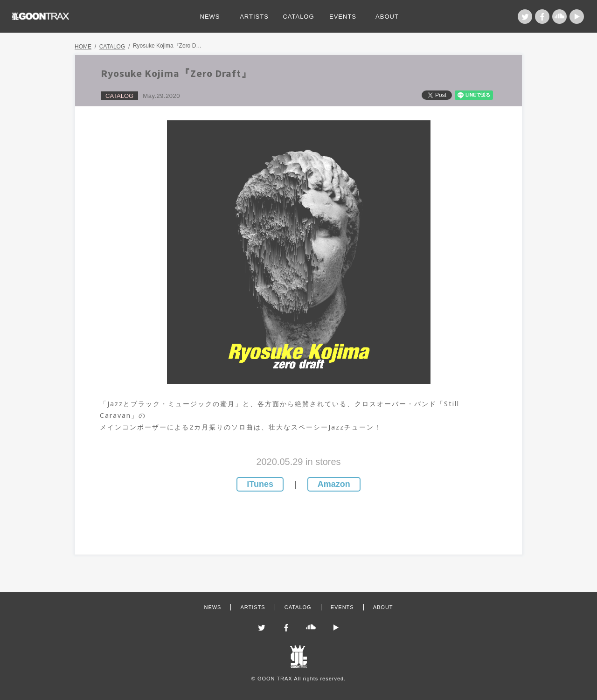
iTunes (260, 484)
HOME (83, 47)
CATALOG (298, 17)
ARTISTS (254, 17)
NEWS (210, 17)
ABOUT (387, 17)
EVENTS (343, 17)
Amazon (334, 484)
